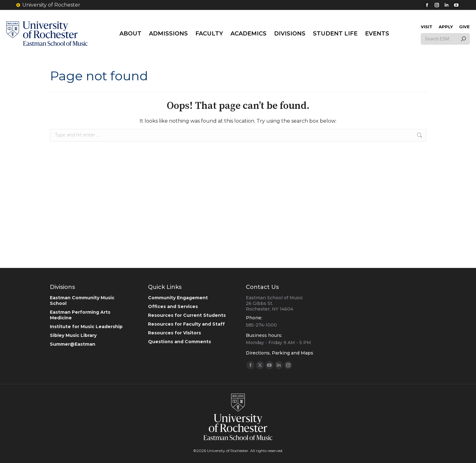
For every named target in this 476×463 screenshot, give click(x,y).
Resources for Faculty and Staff (186, 324)
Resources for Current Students (187, 315)
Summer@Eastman (73, 344)
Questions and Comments (180, 342)
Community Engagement (178, 298)
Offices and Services (173, 306)
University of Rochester (48, 5)
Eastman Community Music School (82, 301)
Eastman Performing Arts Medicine (80, 315)
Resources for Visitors (175, 333)
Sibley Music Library (73, 335)
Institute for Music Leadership (86, 327)
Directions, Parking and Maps (280, 353)
